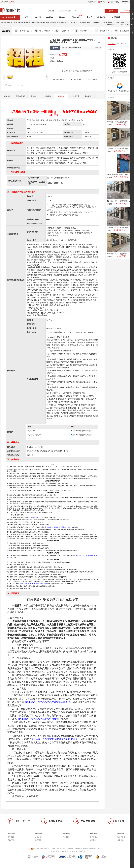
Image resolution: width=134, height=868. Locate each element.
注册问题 (38, 840)
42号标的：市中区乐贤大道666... (118, 254)
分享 (20, 85)
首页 (26, 17)
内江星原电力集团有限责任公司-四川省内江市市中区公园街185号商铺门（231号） (99, 22)
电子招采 (116, 17)
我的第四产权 (92, 2)
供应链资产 (102, 17)
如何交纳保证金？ (122, 43)
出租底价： (54, 55)
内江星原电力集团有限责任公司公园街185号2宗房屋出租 (50, 22)
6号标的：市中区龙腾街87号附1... (119, 175)
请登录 (6, 2)
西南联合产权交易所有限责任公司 (17, 22)
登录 (74, 431)
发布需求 (127, 11)
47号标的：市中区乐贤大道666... (118, 122)
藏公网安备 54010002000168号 (43, 849)
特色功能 (11, 840)
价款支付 (93, 840)
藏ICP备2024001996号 (65, 849)
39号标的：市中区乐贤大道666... (118, 148)
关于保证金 (94, 837)
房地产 (89, 17)
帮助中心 (103, 2)
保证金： (53, 61)
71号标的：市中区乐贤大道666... (118, 201)
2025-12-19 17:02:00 (75, 48)
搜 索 (111, 11)
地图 (8, 85)
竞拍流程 (66, 837)
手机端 (111, 2)
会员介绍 (38, 837)
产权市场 (37, 17)
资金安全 (120, 840)
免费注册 (12, 2)
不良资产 (63, 17)
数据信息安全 (122, 837)
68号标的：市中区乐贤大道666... (118, 227)
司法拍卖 (76, 17)
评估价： (53, 58)
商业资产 (50, 17)
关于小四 (11, 837)
